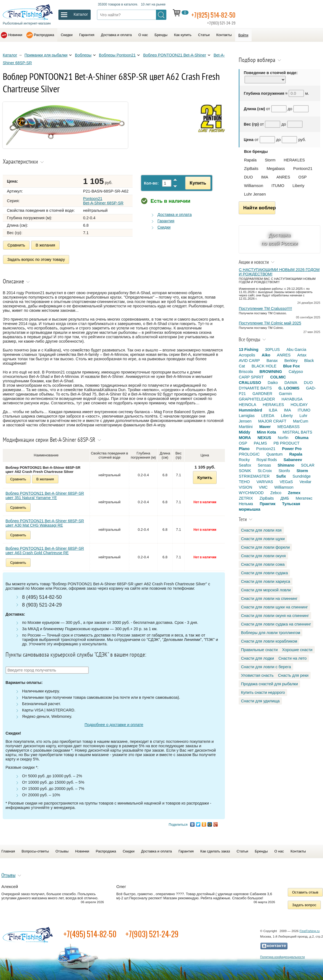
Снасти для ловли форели (265, 547)
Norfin (283, 438)
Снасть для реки (293, 675)
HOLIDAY (299, 405)
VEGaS (286, 482)
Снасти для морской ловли (266, 590)
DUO (248, 177)
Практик (267, 504)
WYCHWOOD (251, 493)
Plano (244, 449)
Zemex (294, 493)
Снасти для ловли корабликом (269, 641)
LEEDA (268, 416)
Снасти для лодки (257, 658)
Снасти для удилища (260, 701)
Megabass (276, 169)
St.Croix (265, 471)
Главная (8, 849)
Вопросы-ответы (35, 849)
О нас (143, 35)
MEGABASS (288, 427)
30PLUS (273, 350)
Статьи (204, 35)
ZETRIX (246, 498)
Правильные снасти (259, 650)
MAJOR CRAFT (272, 421)
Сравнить (16, 245)
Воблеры (83, 55)
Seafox (245, 465)
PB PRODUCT (287, 443)
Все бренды (256, 151)
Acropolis (247, 355)
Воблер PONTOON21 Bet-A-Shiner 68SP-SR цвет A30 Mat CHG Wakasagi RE (45, 521)
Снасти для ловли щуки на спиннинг (274, 607)
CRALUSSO (250, 383)
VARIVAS (265, 482)
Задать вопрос (304, 903)
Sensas (264, 465)
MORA (245, 438)
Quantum (274, 454)
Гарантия (87, 35)
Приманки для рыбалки (46, 55)
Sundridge (302, 476)
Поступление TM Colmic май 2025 (270, 323)
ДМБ (285, 498)
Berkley (291, 361)
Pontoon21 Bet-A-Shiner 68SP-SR (103, 201)
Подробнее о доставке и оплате (114, 723)
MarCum (301, 421)
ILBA (273, 410)
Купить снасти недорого (263, 692)
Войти (243, 35)
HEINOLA (247, 405)
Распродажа (44, 35)
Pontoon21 (303, 169)
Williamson (254, 186)
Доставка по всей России (280, 239)
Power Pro (292, 449)
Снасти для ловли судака (264, 573)
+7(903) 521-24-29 (152, 932)
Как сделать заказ (215, 849)
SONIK (245, 471)
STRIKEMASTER (254, 476)
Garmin (285, 394)
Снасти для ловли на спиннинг (269, 599)
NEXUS (264, 438)
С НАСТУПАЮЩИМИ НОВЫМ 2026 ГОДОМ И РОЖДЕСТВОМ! (279, 272)
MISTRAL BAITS (298, 432)
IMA (265, 177)
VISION (245, 487)
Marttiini (246, 427)
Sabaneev (293, 460)
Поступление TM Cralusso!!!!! (265, 308)
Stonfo (284, 471)
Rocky (244, 460)
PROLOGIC (249, 454)
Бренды (161, 35)
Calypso (296, 372)
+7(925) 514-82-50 (218, 14)
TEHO (244, 482)
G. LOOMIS (289, 388)
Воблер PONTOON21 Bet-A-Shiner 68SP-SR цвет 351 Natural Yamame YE (45, 493)
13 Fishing (248, 350)
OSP (303, 177)
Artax (302, 355)
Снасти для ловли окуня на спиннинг (275, 616)
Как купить (183, 35)
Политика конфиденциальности (282, 955)
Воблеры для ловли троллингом (270, 633)
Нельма (246, 504)
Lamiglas (247, 416)
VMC (263, 487)
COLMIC (278, 377)
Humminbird (250, 410)
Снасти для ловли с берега (266, 667)
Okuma (302, 438)
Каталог (10, 55)
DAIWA (291, 383)
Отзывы (62, 849)
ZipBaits (251, 169)
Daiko (273, 383)
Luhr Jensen (255, 194)
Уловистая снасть (257, 675)
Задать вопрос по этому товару (36, 258)
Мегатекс (304, 498)
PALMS (260, 443)
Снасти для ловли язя (261, 530)
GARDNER (262, 394)
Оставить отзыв (305, 890)
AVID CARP (249, 361)
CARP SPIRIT (251, 377)
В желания (45, 245)
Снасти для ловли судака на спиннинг (276, 624)
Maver (265, 427)
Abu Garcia (296, 350)
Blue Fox (291, 366)
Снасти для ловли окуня (263, 556)
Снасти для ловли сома (263, 564)
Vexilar (305, 482)
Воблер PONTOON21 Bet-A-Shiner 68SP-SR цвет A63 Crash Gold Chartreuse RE (45, 548)
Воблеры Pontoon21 (117, 55)
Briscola (246, 372)
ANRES (283, 177)
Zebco (276, 493)
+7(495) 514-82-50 (90, 932)
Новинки (15, 35)
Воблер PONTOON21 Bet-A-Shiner (174, 55)
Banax (272, 361)
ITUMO (278, 186)
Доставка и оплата (116, 35)
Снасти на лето (292, 658)
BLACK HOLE (264, 366)
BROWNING (271, 372)
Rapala (250, 160)
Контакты (224, 35)
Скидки (67, 35)
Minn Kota (267, 432)
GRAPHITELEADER (257, 399)
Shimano (286, 465)
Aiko (266, 355)
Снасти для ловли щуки (263, 539)
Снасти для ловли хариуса (265, 581)
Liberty (298, 186)
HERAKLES (294, 160)
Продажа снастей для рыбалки (269, 684)
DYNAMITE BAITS (255, 388)
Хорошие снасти (297, 650)
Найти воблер (259, 208)
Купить (195, 183)
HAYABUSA (292, 399)
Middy (244, 432)
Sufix (281, 476)
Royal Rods (267, 460)
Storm (270, 160)
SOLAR (308, 465)
